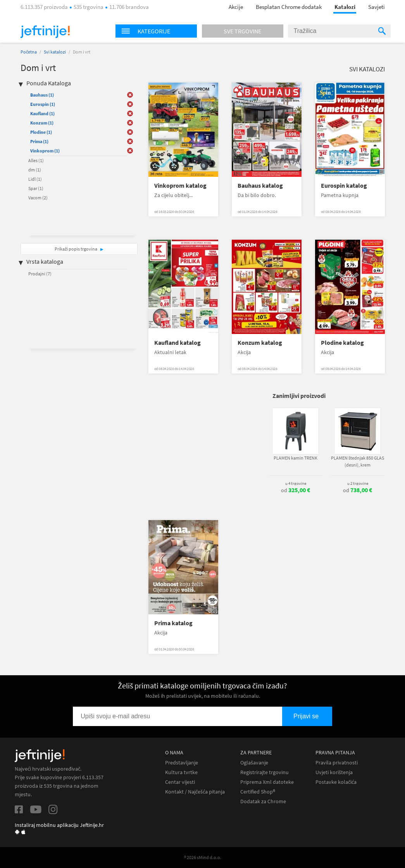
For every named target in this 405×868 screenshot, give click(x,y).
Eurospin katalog (344, 186)
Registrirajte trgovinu (265, 772)
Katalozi (345, 7)
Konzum (42, 123)
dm (35, 170)
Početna (29, 52)
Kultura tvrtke (181, 772)
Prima (39, 141)
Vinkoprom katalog (180, 186)
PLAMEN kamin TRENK (296, 458)
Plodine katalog (342, 343)
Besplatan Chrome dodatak (289, 7)
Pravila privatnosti (337, 763)
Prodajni (40, 274)
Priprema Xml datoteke (267, 782)
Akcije (236, 7)
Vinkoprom (45, 151)
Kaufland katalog (178, 343)
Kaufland (42, 113)
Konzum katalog (260, 343)
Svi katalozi (55, 52)
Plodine (41, 132)
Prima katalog (173, 623)
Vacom (38, 198)
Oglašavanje (254, 763)
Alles (36, 160)
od (296, 490)
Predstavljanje (182, 763)
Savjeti (377, 7)
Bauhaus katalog (260, 186)
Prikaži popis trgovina (76, 249)
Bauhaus (42, 95)
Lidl (35, 179)
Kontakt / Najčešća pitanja (195, 792)
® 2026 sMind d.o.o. (203, 857)
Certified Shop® (258, 792)
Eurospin (43, 104)
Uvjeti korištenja (334, 772)
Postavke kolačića (336, 782)
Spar (36, 188)
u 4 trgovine (296, 483)
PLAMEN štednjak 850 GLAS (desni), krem (358, 461)
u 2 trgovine (358, 483)
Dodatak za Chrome (263, 801)
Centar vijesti (180, 782)
